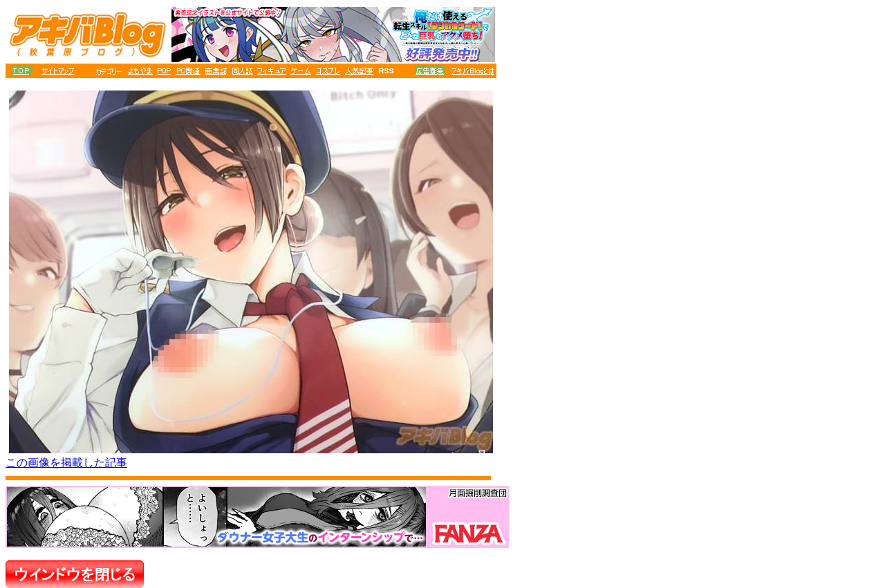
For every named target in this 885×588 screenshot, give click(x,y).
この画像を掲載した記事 (66, 463)
